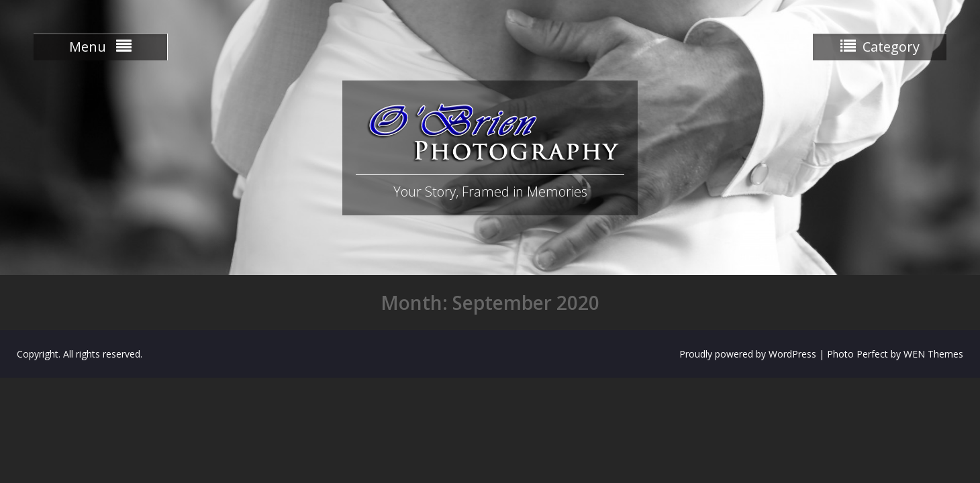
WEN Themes (933, 354)
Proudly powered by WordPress (748, 354)
